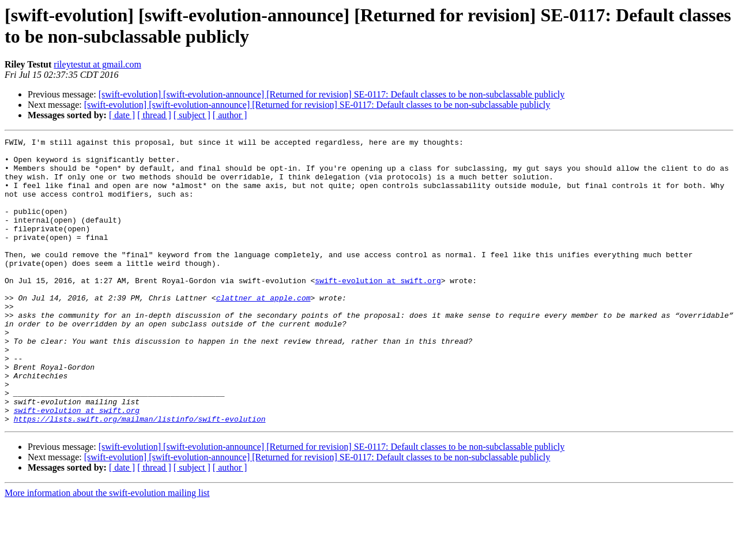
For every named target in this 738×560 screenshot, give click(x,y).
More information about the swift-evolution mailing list (107, 550)
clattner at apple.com (263, 330)
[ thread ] (154, 115)
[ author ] (230, 115)
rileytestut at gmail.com (97, 64)
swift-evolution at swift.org (378, 310)
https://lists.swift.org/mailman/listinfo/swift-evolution (140, 476)
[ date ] (122, 115)
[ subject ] (192, 115)
